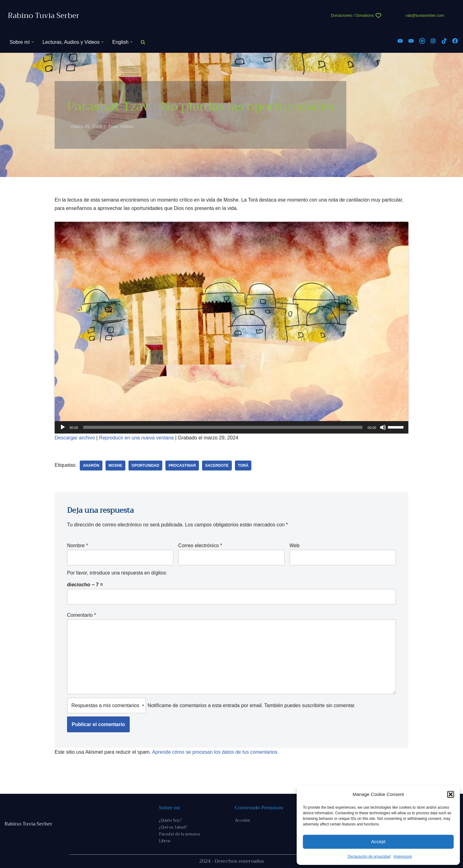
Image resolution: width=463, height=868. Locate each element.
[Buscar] (143, 42)
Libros (165, 841)
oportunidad (145, 466)
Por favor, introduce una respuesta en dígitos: (117, 573)
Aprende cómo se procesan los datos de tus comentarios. (215, 752)
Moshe (115, 466)
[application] (231, 427)
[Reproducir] (63, 427)
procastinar (182, 466)
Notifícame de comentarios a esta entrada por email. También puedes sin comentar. (211, 705)
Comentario (81, 615)
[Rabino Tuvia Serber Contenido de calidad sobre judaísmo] (44, 16)
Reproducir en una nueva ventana (136, 438)
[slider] (223, 427)
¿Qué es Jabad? (173, 827)
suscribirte (313, 705)
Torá (243, 466)
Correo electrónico (200, 545)
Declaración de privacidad (369, 857)
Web (295, 545)
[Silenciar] (383, 427)
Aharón (91, 466)
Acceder (243, 820)
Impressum (403, 857)
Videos (127, 126)
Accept (378, 841)
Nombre (78, 545)
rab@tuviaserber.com (425, 15)
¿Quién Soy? (170, 820)
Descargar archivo (75, 438)
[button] (451, 794)
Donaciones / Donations (352, 15)
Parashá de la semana (179, 834)
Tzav (113, 126)
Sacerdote (217, 466)
